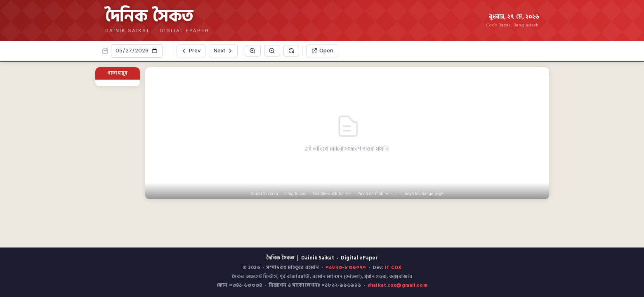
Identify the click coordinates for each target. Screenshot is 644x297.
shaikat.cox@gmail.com (397, 285)
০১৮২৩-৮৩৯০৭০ (346, 268)
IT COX (393, 268)
